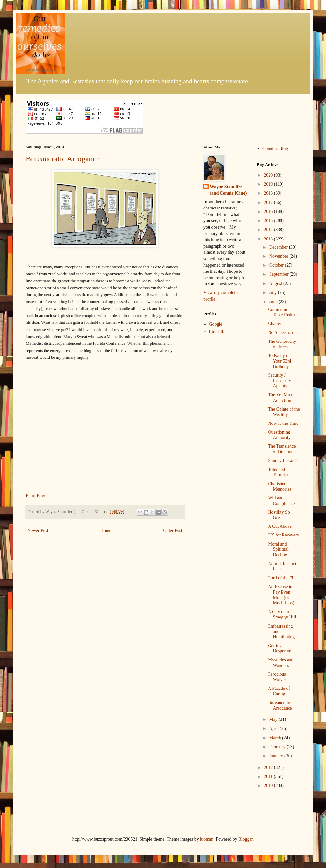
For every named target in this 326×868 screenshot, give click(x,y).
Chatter (275, 324)
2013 (269, 239)
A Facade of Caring (279, 691)
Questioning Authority (279, 435)
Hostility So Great (279, 515)
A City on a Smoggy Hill (282, 615)
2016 (269, 212)
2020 (269, 175)
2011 (269, 776)
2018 (269, 193)
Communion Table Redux (282, 312)
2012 (269, 767)
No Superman (280, 333)
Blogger (245, 839)
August (276, 284)
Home (106, 531)
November (279, 256)
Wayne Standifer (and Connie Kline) (228, 190)
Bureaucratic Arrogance (63, 159)
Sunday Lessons (283, 460)
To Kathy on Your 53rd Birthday (280, 361)
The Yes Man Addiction (280, 398)
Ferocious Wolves (277, 677)
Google (216, 324)
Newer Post (38, 531)
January (277, 756)
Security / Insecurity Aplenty (279, 381)
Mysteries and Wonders (281, 663)
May (274, 719)
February (278, 747)
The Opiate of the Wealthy (284, 412)
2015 (269, 221)
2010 (269, 786)
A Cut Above (280, 526)
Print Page (36, 495)
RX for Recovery (283, 535)
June (274, 302)
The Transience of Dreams (282, 449)
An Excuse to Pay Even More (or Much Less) (281, 595)
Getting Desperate (279, 648)
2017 (269, 203)
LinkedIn (217, 332)
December (279, 247)
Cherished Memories (280, 486)
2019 (269, 184)
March (276, 738)
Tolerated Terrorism (279, 472)
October (277, 265)
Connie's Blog (275, 149)
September (279, 274)
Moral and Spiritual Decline (278, 550)
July (274, 293)
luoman (207, 839)
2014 (269, 230)
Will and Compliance (281, 501)
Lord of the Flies (283, 578)
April (275, 728)
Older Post (173, 531)
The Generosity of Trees (282, 344)
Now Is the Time (283, 423)
